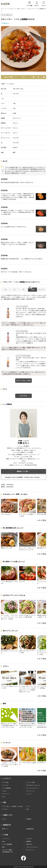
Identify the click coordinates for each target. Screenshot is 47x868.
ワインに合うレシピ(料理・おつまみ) (12, 806)
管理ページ (5, 829)
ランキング (5, 785)
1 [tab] (23, 70)
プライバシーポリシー (32, 847)
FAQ (3, 841)
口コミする (24, 396)
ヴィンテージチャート (32, 788)
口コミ (23, 77)
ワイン (28, 806)
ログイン (5, 819)
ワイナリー (5, 809)
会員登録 (29, 819)
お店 (27, 809)
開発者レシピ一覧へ (23, 471)
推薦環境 (29, 841)
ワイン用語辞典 (6, 788)
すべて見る (42, 520)
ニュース (29, 794)
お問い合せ (29, 844)
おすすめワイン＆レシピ (33, 785)
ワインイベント (31, 791)
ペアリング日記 (31, 782)
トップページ (6, 839)
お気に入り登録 (8, 77)
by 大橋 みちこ (5, 23)
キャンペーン (6, 794)
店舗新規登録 (30, 829)
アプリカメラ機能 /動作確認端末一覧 (7, 851)
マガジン (5, 791)
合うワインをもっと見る (24, 380)
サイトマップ (30, 850)
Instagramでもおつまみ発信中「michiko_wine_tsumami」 (23, 477)
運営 (3, 847)
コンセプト (29, 839)
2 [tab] (25, 70)
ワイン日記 (5, 782)
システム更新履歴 (7, 844)
